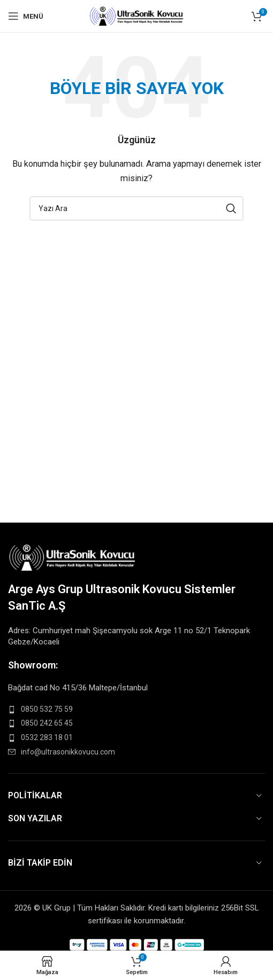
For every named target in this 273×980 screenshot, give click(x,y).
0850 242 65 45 (47, 723)
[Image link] (73, 557)
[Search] (136, 208)
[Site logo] (137, 15)
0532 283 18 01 (47, 737)
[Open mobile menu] (26, 16)
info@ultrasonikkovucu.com (68, 752)
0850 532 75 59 (47, 709)
